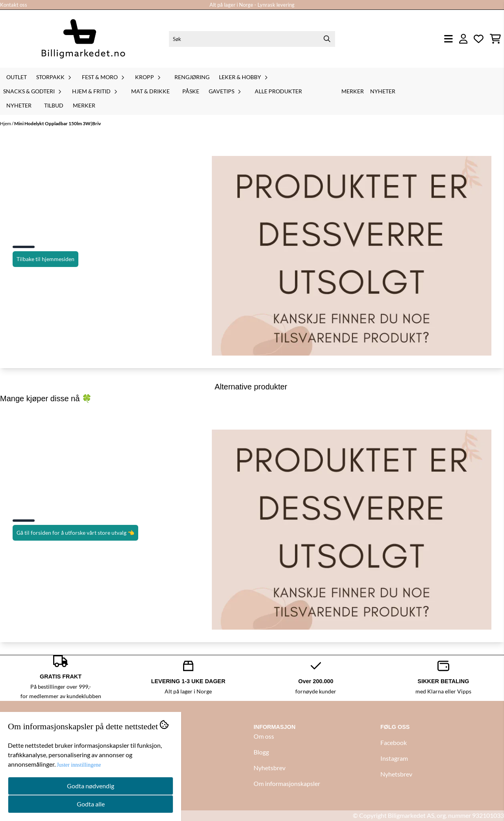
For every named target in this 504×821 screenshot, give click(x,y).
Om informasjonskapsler (287, 783)
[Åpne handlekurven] (495, 39)
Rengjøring (192, 77)
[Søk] (252, 39)
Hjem (6, 123)
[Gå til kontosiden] (463, 39)
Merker (84, 105)
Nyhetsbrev (270, 768)
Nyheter (19, 105)
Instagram (394, 758)
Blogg (261, 752)
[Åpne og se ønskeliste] (479, 39)
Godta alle (91, 804)
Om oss (264, 736)
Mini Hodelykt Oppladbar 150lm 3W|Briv (57, 123)
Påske (191, 91)
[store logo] (83, 39)
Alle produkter (278, 91)
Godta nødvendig (91, 786)
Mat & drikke (150, 91)
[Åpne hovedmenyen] (448, 39)
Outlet (17, 77)
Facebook (394, 742)
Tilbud (54, 105)
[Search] (327, 39)
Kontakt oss (14, 5)
